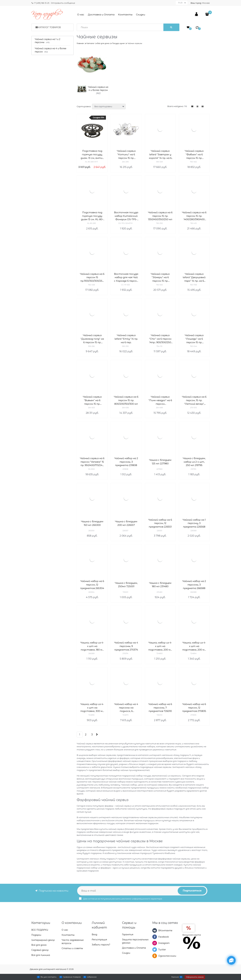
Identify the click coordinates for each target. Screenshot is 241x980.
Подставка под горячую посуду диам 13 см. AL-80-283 (92, 216)
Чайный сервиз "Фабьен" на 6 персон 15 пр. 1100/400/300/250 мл (194, 155)
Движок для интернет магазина (48, 969)
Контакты (125, 15)
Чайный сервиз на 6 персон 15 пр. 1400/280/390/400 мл (194, 216)
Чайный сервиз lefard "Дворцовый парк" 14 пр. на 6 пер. (194, 278)
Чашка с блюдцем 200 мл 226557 (126, 523)
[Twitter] (155, 950)
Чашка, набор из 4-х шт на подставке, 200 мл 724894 (194, 646)
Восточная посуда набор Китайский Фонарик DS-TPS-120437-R (126, 216)
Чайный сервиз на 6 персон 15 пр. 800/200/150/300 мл (126, 400)
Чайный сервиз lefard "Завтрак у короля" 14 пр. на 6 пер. (160, 155)
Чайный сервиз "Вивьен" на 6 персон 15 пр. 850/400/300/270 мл (92, 400)
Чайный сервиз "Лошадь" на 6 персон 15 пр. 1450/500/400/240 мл (194, 339)
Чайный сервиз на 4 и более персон (98, 89)
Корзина (175, 977)
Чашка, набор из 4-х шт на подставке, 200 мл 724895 (160, 646)
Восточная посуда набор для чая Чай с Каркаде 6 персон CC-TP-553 (126, 278)
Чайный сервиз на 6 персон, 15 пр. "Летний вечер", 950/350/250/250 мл (194, 400)
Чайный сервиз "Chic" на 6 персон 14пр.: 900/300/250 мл (160, 339)
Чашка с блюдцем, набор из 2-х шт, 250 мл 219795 (194, 462)
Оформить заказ (195, 977)
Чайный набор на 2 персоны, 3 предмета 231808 (126, 462)
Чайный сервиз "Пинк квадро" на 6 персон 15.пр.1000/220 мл (160, 400)
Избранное (92, 977)
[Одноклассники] (155, 956)
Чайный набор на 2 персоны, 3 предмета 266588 (194, 585)
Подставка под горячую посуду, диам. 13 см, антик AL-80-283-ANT (92, 155)
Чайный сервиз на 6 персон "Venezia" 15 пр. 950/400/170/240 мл (92, 462)
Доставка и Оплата (101, 15)
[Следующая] (97, 735)
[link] (192, 106)
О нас (81, 15)
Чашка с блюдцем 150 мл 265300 (92, 523)
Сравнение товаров (72, 977)
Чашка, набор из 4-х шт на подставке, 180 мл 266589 (92, 646)
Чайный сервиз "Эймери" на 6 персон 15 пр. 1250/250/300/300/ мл (160, 278)
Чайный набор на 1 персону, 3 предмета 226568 (194, 523)
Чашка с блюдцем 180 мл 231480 (160, 585)
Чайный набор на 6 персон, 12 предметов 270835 (194, 708)
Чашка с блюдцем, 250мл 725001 (126, 585)
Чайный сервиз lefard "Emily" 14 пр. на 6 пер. (126, 339)
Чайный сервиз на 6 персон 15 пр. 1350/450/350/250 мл (160, 216)
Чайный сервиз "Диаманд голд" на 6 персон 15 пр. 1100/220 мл (92, 339)
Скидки (141, 15)
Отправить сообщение (63, 3)
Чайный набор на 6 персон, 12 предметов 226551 (160, 523)
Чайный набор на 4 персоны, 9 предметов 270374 (126, 646)
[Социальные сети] (231, 960)
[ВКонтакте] (155, 930)
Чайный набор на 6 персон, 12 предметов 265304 (92, 585)
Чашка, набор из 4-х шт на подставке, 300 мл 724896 (92, 708)
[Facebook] (155, 937)
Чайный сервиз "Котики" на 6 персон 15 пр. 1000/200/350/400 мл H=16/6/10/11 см (126, 155)
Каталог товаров (49, 27)
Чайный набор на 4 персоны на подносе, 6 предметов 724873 (126, 708)
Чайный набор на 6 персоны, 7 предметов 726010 (160, 708)
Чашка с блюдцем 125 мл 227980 (160, 462)
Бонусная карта (192, 935)
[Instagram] (155, 943)
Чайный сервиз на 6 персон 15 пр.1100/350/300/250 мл (92, 278)
